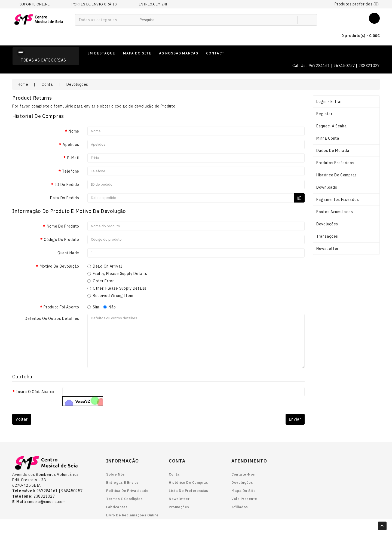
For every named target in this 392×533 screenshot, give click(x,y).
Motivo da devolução (59, 266)
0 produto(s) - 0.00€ (356, 36)
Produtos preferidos (335, 163)
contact (215, 53)
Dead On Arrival (105, 266)
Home (23, 84)
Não (110, 307)
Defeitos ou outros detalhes (52, 318)
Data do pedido (65, 198)
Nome (74, 131)
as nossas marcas (179, 53)
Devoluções (77, 84)
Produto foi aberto (61, 307)
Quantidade (68, 253)
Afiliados (240, 507)
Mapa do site (244, 491)
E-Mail (73, 158)
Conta (47, 84)
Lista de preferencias (189, 491)
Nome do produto (63, 226)
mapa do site (137, 53)
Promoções (179, 507)
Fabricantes (117, 507)
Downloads (327, 187)
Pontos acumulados (335, 212)
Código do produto (62, 240)
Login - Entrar (329, 102)
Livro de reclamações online (132, 515)
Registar (324, 114)
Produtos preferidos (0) (357, 4)
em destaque (101, 53)
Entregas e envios (122, 483)
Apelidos (71, 145)
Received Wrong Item (110, 296)
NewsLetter (327, 249)
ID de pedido (67, 185)
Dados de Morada (333, 151)
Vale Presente (244, 499)
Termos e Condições (124, 499)
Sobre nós (116, 474)
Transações (327, 236)
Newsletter (179, 499)
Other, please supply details (117, 288)
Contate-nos (243, 474)
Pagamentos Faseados (338, 200)
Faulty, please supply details (117, 274)
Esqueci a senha (332, 126)
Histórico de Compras (337, 175)
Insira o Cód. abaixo (35, 392)
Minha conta (328, 138)
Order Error (101, 281)
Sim (93, 307)
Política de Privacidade (127, 491)
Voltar (22, 419)
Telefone (71, 171)
